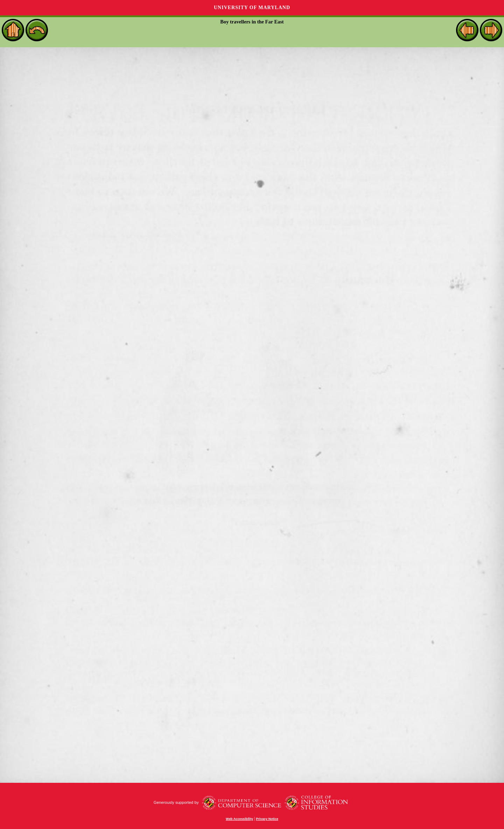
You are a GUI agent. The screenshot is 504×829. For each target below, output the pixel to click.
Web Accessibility (239, 819)
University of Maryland (252, 8)
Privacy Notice (267, 819)
